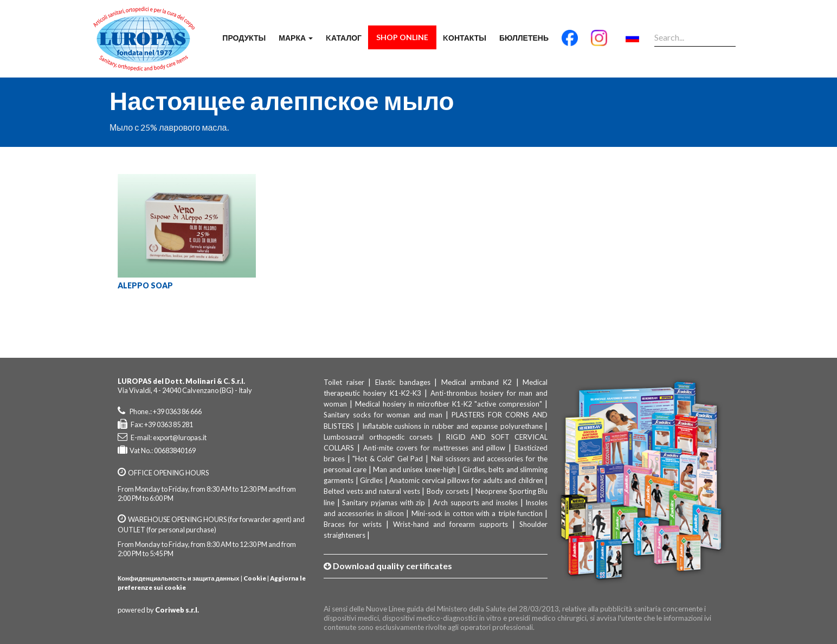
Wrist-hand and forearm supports (450, 524)
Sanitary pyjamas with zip (384, 503)
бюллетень (524, 38)
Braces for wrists (353, 524)
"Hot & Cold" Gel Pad (388, 459)
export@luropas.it (180, 437)
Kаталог (344, 38)
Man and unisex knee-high (414, 469)
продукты (244, 38)
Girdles (371, 480)
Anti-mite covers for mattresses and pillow (434, 448)
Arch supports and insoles (475, 503)
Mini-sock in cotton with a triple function (477, 513)
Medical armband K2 (477, 382)
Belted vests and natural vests (372, 491)
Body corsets (448, 491)
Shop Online (402, 37)
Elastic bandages (403, 382)
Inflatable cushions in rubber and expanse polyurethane (452, 426)
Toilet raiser (344, 382)
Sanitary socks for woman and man (383, 415)
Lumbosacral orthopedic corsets (378, 437)
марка (296, 38)
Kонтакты (465, 38)
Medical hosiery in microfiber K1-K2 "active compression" (449, 404)
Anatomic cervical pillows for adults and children (466, 480)
